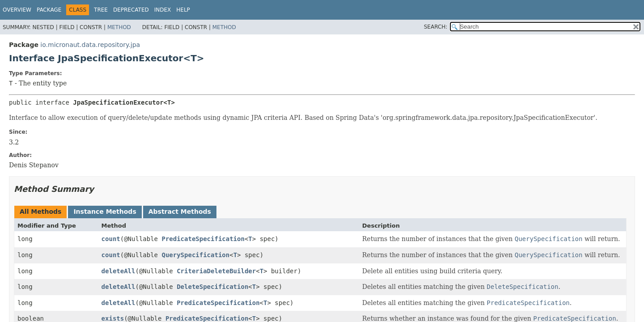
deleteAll (119, 271)
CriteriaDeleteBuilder (216, 271)
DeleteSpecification (212, 287)
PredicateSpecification (203, 239)
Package (49, 10)
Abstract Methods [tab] (180, 212)
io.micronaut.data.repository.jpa (90, 45)
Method (119, 27)
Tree (101, 10)
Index (163, 10)
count (111, 239)
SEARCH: (436, 27)
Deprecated (131, 10)
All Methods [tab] (40, 212)
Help (183, 10)
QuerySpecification (195, 255)
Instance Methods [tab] (105, 212)
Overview (17, 10)
